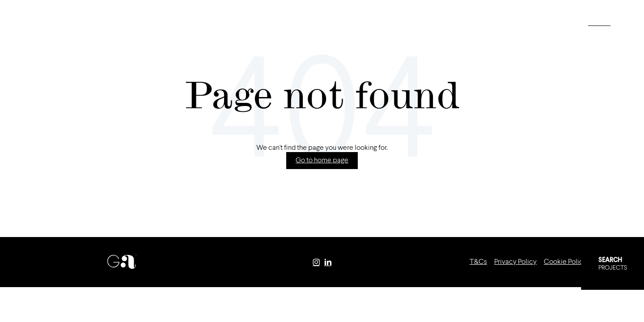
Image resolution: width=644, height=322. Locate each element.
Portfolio (100, 22)
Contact (200, 22)
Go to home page (322, 161)
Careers (151, 22)
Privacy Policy (515, 262)
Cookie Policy (565, 262)
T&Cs (478, 262)
